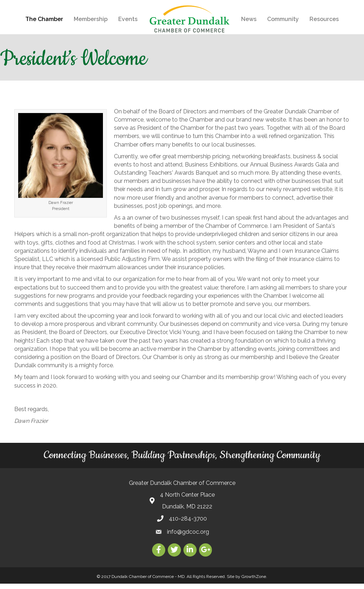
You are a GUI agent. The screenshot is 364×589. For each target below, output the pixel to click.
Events (128, 19)
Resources (324, 19)
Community (283, 19)
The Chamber (44, 19)
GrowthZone (254, 582)
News (249, 19)
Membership (91, 19)
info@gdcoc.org (188, 537)
